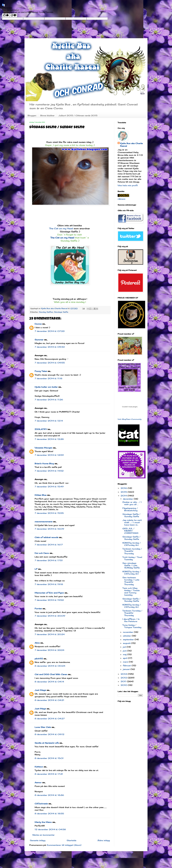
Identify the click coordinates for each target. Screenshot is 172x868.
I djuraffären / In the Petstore (131, 620)
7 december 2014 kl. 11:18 (48, 378)
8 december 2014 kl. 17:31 (49, 774)
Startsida (71, 840)
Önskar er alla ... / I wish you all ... (132, 503)
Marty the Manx (43, 822)
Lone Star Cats (43, 727)
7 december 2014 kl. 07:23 (50, 331)
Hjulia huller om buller (46, 387)
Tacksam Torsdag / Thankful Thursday (132, 613)
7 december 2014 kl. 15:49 (49, 487)
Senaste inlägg (38, 840)
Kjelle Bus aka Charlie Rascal (131, 145)
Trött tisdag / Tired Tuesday (132, 558)
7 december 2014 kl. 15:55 (49, 513)
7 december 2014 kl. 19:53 (49, 600)
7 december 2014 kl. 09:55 (50, 363)
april (125, 658)
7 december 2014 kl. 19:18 (49, 584)
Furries (38, 609)
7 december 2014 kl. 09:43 (50, 347)
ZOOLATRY (41, 429)
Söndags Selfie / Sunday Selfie (131, 515)
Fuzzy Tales (41, 371)
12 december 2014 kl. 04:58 (50, 829)
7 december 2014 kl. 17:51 (49, 560)
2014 (124, 496)
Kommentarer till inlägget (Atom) (64, 845)
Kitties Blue (41, 495)
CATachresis (41, 804)
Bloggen (32, 116)
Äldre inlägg (104, 840)
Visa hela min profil (128, 185)
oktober (127, 636)
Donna (38, 324)
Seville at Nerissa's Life (47, 743)
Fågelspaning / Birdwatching (130, 509)
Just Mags (40, 690)
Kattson (39, 767)
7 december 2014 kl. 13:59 (49, 455)
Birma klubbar (47, 116)
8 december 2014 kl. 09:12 (49, 734)
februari (127, 666)
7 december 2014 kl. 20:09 (50, 616)
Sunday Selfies (46, 312)
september (129, 639)
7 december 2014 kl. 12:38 (49, 439)
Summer (39, 340)
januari (127, 669)
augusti (127, 643)
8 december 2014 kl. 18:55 (49, 814)
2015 (124, 492)
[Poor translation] (13, 15)
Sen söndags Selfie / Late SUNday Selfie (131, 565)
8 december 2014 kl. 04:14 (49, 682)
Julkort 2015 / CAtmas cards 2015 (78, 116)
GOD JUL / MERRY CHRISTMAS (130, 531)
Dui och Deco (42, 553)
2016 (124, 488)
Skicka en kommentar (43, 835)
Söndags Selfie (61, 312)
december (128, 499)
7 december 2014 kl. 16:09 (49, 529)
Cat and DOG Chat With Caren (51, 674)
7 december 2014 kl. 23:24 (49, 650)
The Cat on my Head (61, 228)
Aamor (38, 782)
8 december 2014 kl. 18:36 (49, 795)
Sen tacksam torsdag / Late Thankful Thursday (131, 581)
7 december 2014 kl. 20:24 (50, 634)
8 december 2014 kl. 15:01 (49, 758)
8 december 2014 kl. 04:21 (49, 700)
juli (125, 647)
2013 (124, 674)
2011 (124, 681)
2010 (124, 685)
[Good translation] (6, 15)
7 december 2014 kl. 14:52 (49, 471)
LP (36, 569)
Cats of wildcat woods (46, 537)
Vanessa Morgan (43, 448)
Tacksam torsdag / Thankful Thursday (132, 551)
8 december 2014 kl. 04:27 (50, 719)
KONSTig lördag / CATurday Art (132, 544)
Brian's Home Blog (44, 464)
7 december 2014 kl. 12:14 (49, 421)
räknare (121, 199)
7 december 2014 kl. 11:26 (49, 400)
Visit (130, 419)
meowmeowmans (44, 522)
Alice (37, 643)
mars (126, 662)
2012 (124, 678)
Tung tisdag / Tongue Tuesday (132, 626)
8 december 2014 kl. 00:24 (50, 666)
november (128, 632)
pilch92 (39, 659)
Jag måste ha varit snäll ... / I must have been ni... (132, 522)
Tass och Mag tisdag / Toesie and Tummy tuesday (131, 592)
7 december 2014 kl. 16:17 (49, 545)
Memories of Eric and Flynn (49, 593)
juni (125, 651)
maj (125, 654)
